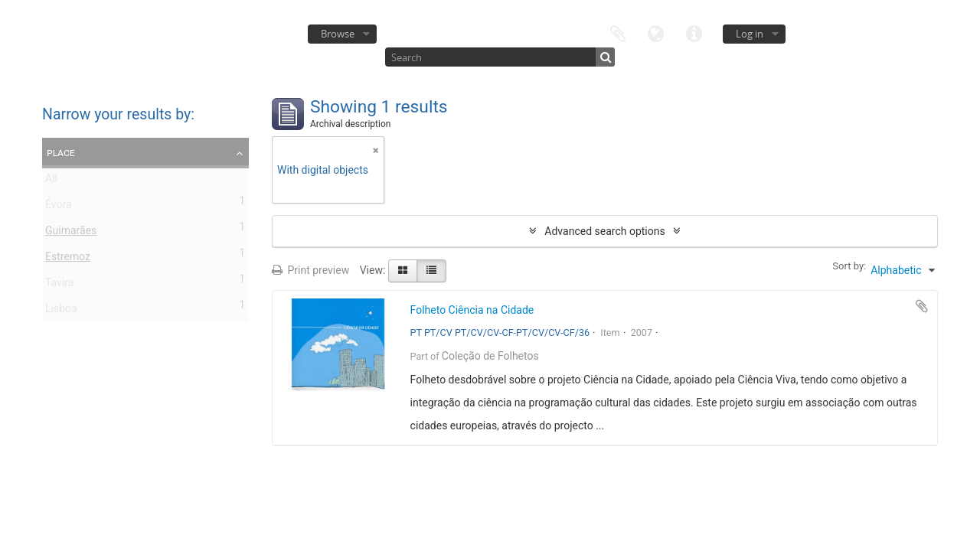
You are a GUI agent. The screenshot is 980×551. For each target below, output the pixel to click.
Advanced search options (604, 231)
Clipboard (618, 33)
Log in (750, 34)
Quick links (694, 33)
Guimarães (71, 233)
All (51, 181)
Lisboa (61, 311)
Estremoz (68, 259)
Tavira (59, 285)
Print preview (310, 270)
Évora (59, 207)
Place (61, 152)
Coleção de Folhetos (490, 356)
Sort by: (849, 266)
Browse (338, 34)
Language (656, 33)
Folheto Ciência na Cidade (472, 310)
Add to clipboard (922, 306)
